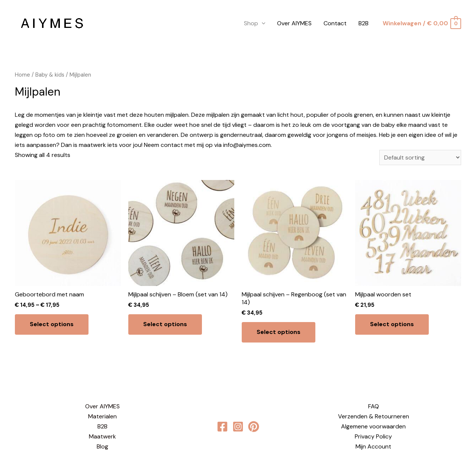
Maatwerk (102, 436)
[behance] (254, 427)
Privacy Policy (373, 436)
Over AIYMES (294, 23)
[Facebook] (222, 427)
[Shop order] (420, 157)
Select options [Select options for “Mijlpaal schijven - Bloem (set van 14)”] (165, 324)
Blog (102, 446)
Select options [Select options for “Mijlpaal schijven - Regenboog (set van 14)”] (279, 332)
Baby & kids (50, 75)
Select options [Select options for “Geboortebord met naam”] (52, 324)
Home (22, 75)
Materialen (102, 416)
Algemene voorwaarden (373, 426)
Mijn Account (373, 446)
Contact (335, 23)
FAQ (374, 406)
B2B (364, 23)
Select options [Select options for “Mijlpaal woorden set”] (392, 324)
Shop (255, 23)
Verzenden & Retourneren (374, 416)
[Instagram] (238, 427)
